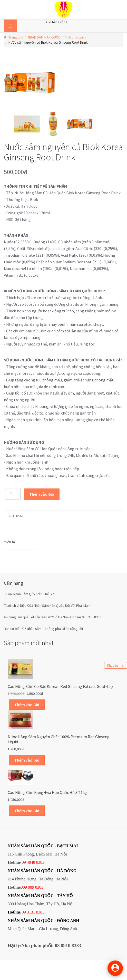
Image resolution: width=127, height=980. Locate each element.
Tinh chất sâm (75, 37)
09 (24, 912)
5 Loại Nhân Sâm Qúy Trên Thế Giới (30, 594)
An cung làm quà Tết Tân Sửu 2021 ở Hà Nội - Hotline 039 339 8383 (53, 617)
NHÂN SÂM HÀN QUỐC (44, 37)
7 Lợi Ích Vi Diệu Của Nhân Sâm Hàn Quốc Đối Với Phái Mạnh (48, 606)
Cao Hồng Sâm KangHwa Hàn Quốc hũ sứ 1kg (47, 792)
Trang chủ (16, 37)
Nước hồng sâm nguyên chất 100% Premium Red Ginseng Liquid (59, 739)
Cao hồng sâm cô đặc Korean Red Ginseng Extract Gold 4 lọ (60, 686)
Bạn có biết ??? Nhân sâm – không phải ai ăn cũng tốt (43, 629)
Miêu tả (9, 542)
